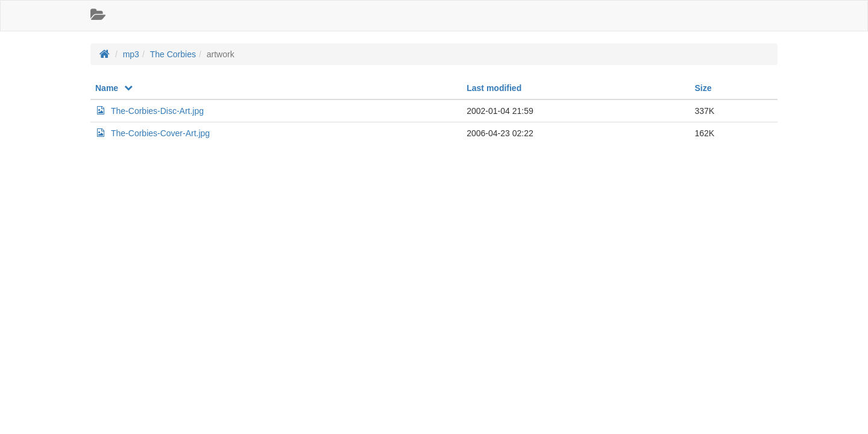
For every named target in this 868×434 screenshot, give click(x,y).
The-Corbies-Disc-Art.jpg (149, 111)
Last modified (494, 88)
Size (703, 88)
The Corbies (173, 54)
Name (115, 88)
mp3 (131, 54)
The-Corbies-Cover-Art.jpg (153, 133)
